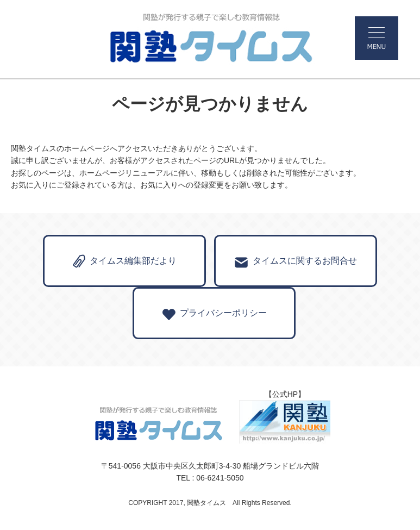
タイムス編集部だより (125, 262)
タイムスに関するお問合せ (296, 263)
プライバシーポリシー (214, 315)
